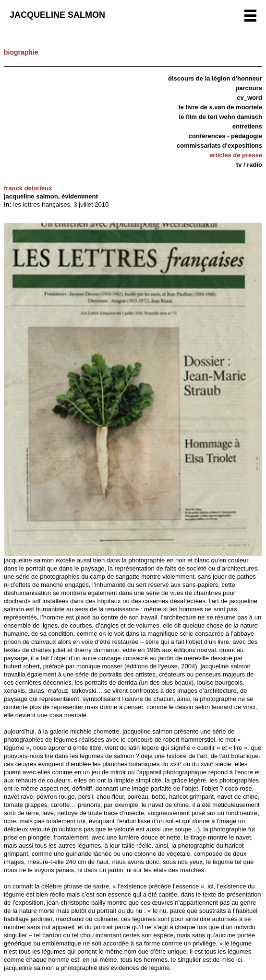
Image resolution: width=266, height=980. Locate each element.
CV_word (249, 98)
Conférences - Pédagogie (225, 136)
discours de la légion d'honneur (215, 78)
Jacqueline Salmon (57, 15)
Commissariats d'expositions (219, 146)
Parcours (249, 88)
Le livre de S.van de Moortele (220, 107)
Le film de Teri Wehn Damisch (221, 117)
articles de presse (236, 155)
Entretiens (247, 126)
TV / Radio (249, 165)
